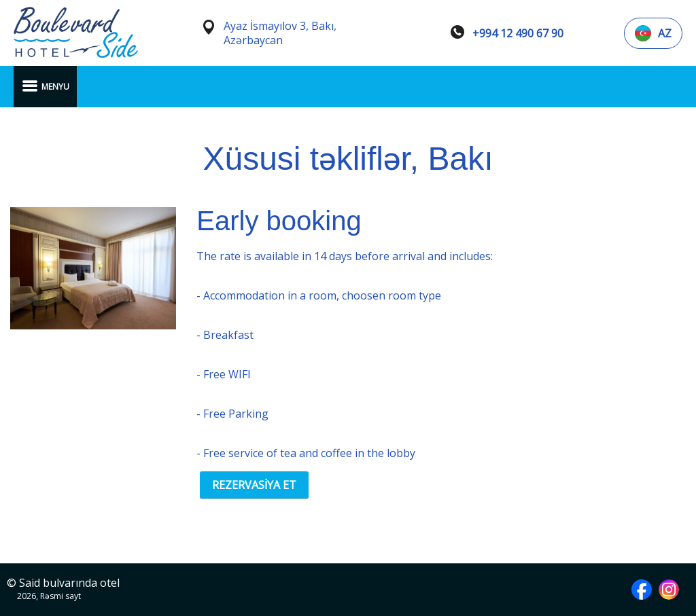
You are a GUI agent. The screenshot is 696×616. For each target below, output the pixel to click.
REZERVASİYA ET (254, 485)
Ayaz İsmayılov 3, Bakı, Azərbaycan (280, 33)
